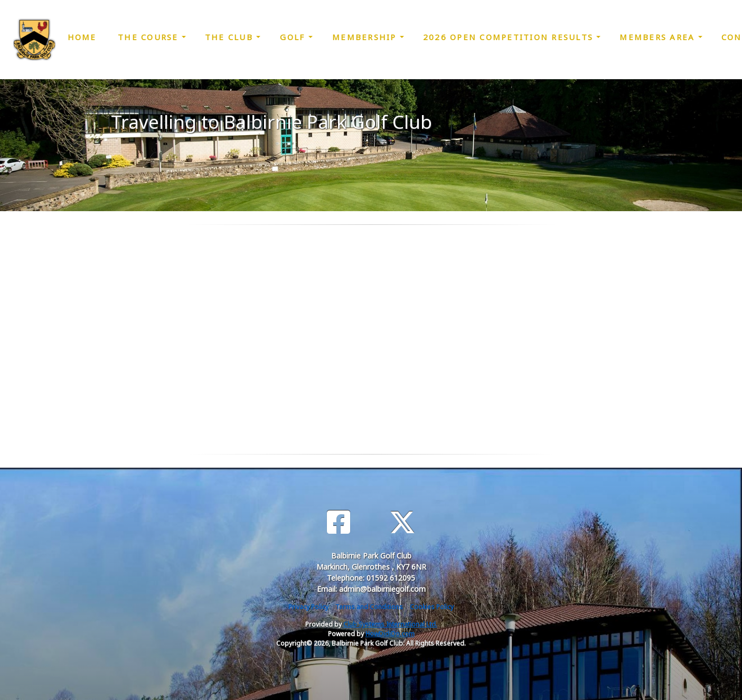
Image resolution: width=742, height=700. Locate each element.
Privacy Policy (308, 607)
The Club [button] (231, 37)
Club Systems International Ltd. (390, 624)
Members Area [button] (659, 37)
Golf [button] (294, 37)
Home (82, 37)
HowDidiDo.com (390, 634)
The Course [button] (150, 37)
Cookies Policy (432, 607)
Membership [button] (366, 37)
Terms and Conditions (369, 607)
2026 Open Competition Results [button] (510, 37)
